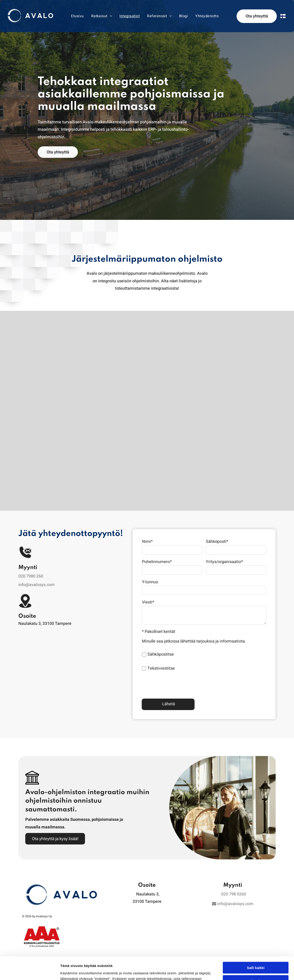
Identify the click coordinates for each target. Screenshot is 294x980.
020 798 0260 (234, 894)
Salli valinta (256, 944)
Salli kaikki (256, 930)
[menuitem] (77, 16)
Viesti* (148, 602)
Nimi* (147, 542)
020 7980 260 (31, 576)
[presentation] (177, 685)
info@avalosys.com (37, 585)
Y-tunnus (150, 582)
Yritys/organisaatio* (224, 562)
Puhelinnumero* (157, 562)
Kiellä (256, 957)
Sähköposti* (217, 542)
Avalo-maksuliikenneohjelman (111, 122)
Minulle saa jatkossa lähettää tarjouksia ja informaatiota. (194, 641)
